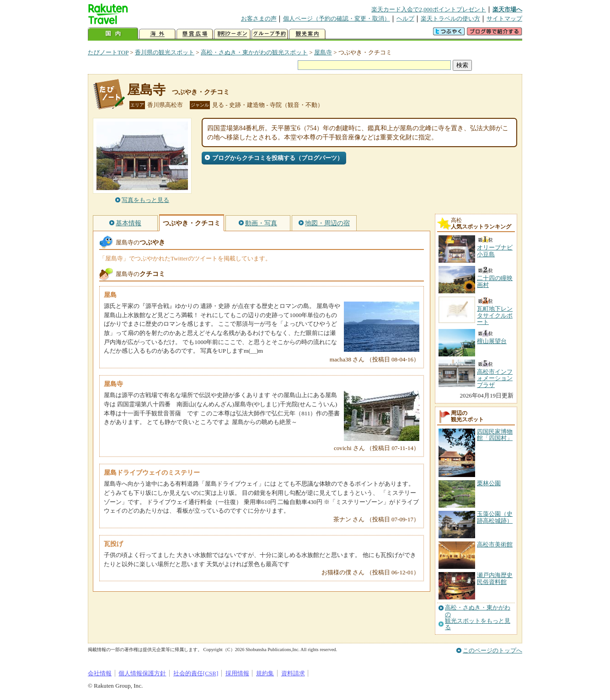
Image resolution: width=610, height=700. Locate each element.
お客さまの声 (259, 19)
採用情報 (237, 673)
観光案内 (307, 34)
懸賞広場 (195, 34)
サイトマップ (504, 19)
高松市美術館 (495, 544)
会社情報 (100, 673)
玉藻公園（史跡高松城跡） (495, 517)
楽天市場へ (507, 9)
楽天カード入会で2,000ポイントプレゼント (429, 9)
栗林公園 (489, 483)
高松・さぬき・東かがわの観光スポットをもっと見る (478, 618)
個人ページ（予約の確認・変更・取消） (337, 19)
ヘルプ (405, 19)
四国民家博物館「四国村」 (495, 435)
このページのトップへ (492, 650)
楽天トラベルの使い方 (450, 19)
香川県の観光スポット (165, 52)
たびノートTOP (108, 52)
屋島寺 (323, 52)
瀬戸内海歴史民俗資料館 (495, 578)
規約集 (265, 673)
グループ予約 (270, 34)
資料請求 (293, 673)
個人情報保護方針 (142, 673)
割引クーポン (232, 34)
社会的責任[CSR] (196, 673)
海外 (157, 34)
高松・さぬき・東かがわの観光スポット (254, 52)
